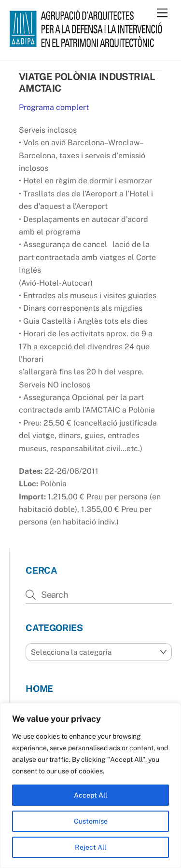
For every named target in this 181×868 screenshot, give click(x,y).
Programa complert (54, 107)
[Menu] (162, 13)
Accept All (90, 795)
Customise (91, 821)
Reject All (90, 847)
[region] (90, 785)
